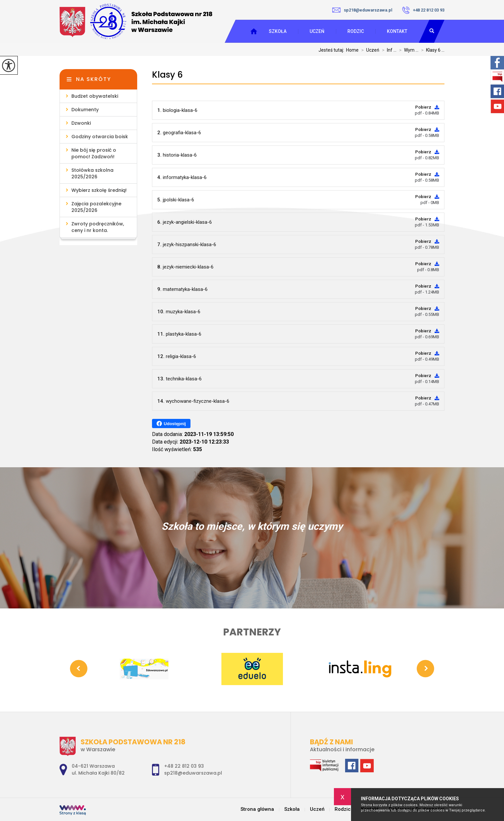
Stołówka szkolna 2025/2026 (92, 173)
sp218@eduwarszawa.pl (362, 10)
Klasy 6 (167, 75)
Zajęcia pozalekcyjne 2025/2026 (96, 207)
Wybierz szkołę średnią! (99, 190)
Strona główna (257, 809)
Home (352, 50)
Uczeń (317, 31)
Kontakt (397, 31)
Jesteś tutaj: (332, 50)
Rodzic (356, 31)
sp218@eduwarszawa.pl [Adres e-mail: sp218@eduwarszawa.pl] (193, 773)
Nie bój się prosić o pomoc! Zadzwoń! (94, 153)
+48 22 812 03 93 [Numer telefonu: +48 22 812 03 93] (184, 766)
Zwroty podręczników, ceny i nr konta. (98, 227)
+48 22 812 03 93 (423, 10)
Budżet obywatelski (95, 96)
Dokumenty (85, 110)
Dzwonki (81, 123)
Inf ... (388, 50)
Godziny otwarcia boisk (100, 137)
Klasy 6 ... (431, 50)
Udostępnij (171, 423)
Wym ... (407, 50)
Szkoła (278, 31)
